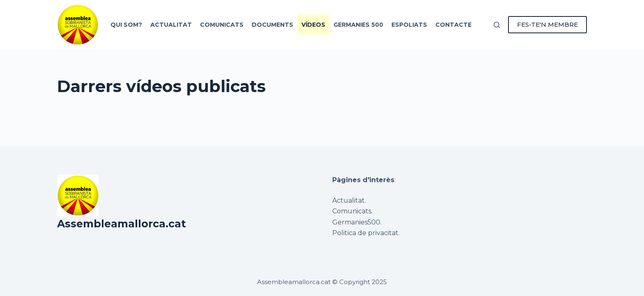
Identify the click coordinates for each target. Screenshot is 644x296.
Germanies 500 (358, 25)
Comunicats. (352, 211)
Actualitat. (349, 200)
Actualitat (171, 25)
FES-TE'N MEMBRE (547, 24)
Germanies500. (357, 222)
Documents (273, 25)
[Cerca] (497, 25)
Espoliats (409, 25)
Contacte (453, 25)
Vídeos (313, 25)
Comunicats (222, 25)
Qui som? (126, 25)
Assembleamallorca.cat (122, 224)
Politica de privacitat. (366, 233)
